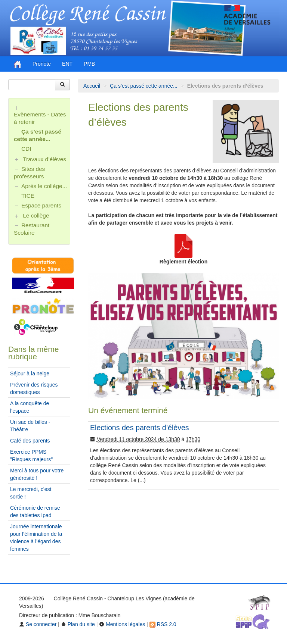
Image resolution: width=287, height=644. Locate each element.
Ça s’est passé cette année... (144, 86)
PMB (89, 64)
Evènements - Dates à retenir (40, 118)
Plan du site (78, 624)
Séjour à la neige (30, 373)
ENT (67, 64)
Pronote (42, 64)
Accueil (92, 86)
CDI (26, 149)
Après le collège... (44, 186)
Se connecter (38, 624)
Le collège (36, 215)
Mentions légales (122, 624)
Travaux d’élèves (44, 159)
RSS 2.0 (163, 624)
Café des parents (30, 441)
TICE (28, 196)
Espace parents (41, 205)
